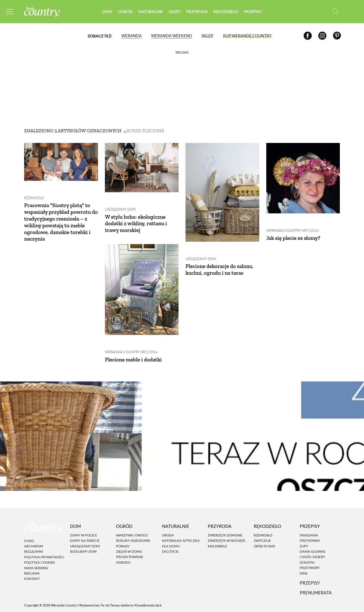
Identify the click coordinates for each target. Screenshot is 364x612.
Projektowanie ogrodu (130, 538)
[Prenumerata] (327, 595)
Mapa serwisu (36, 547)
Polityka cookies (39, 541)
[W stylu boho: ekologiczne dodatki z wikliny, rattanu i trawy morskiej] (142, 168)
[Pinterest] (337, 36)
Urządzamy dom (119, 199)
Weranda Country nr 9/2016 (291, 220)
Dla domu (171, 525)
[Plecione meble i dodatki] (142, 279)
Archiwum (34, 525)
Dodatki (307, 541)
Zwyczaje (262, 519)
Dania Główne (313, 530)
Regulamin (34, 530)
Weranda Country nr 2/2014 (130, 331)
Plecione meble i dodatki (134, 338)
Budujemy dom (83, 530)
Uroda (168, 514)
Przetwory (310, 547)
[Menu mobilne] (10, 12)
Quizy (175, 12)
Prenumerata (316, 571)
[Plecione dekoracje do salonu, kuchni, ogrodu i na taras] (222, 192)
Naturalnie (151, 12)
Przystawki (310, 519)
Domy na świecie (85, 519)
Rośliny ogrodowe (133, 519)
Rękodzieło (226, 12)
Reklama (32, 552)
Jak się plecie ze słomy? (294, 227)
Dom (107, 12)
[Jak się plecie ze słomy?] (303, 178)
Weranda (131, 36)
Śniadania (309, 514)
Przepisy (253, 12)
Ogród (125, 12)
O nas (29, 520)
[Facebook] (308, 36)
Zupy (304, 525)
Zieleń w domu (129, 530)
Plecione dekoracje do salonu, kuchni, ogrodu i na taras (220, 259)
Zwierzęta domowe (225, 514)
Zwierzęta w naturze (227, 519)
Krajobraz (217, 525)
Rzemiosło (33, 187)
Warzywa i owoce (132, 514)
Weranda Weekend (171, 36)
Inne (304, 552)
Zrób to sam (264, 525)
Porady (123, 525)
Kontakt (32, 557)
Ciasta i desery (312, 536)
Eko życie (170, 530)
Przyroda (197, 12)
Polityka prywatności (44, 536)
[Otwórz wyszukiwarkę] (336, 12)
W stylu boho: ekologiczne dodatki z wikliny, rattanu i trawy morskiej (137, 213)
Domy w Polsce (84, 514)
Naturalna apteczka (181, 519)
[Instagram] (322, 36)
